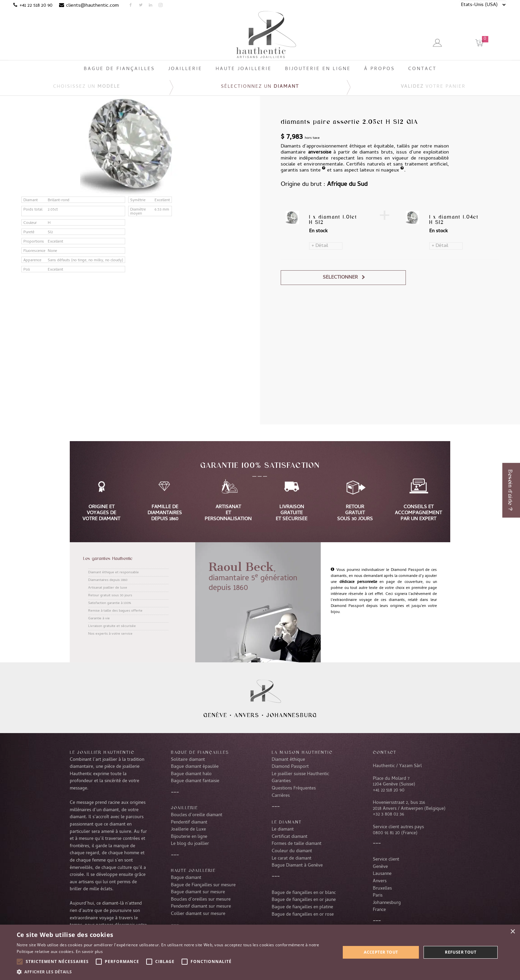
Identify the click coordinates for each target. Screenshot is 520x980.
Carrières (281, 796)
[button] (174, 972)
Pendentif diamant (189, 823)
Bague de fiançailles (200, 752)
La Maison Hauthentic (302, 752)
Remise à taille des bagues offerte (115, 611)
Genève (215, 715)
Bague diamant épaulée (195, 767)
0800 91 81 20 (386, 833)
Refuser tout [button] (461, 952)
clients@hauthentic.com (92, 6)
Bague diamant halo (191, 774)
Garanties (281, 781)
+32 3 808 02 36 (388, 814)
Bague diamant (186, 878)
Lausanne (382, 874)
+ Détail (320, 246)
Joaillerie (184, 807)
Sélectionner (340, 278)
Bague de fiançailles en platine (302, 907)
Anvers (247, 715)
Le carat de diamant (292, 859)
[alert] (260, 952)
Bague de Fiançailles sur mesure (203, 885)
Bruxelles (382, 889)
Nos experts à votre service (110, 634)
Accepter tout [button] (381, 952)
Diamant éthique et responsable (113, 573)
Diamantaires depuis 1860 (108, 580)
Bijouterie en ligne (189, 837)
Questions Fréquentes (294, 788)
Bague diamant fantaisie (195, 781)
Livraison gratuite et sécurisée (112, 626)
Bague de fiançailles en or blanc (304, 893)
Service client (386, 860)
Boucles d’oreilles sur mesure (201, 900)
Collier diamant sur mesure (198, 914)
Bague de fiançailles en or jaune (304, 900)
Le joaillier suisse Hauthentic (300, 774)
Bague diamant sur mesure (198, 892)
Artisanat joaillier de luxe (108, 588)
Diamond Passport (290, 767)
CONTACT (385, 752)
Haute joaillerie (193, 870)
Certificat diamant (290, 837)
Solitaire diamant (188, 760)
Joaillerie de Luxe (188, 830)
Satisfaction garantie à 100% (109, 603)
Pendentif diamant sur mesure (201, 907)
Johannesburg (292, 715)
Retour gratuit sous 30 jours (110, 596)
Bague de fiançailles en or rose (303, 915)
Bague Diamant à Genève (297, 866)
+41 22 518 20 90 (36, 6)
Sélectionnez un (260, 87)
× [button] (512, 932)
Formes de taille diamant (297, 844)
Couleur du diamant (292, 851)
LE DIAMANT (287, 822)
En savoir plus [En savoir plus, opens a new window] (89, 951)
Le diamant (283, 830)
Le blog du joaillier (190, 844)
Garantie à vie (99, 619)
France (379, 910)
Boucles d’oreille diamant (197, 815)
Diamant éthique (288, 760)
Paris (378, 896)
